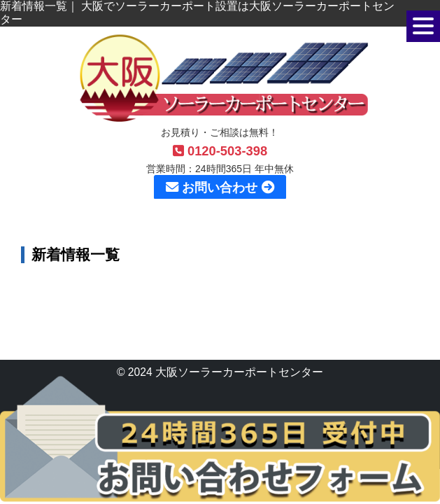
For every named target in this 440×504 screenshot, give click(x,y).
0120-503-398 (220, 151)
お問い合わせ (220, 187)
